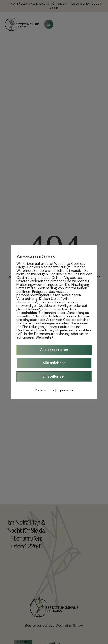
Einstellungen (54, 376)
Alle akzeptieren (54, 350)
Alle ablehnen (54, 363)
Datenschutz (45, 390)
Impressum (65, 390)
